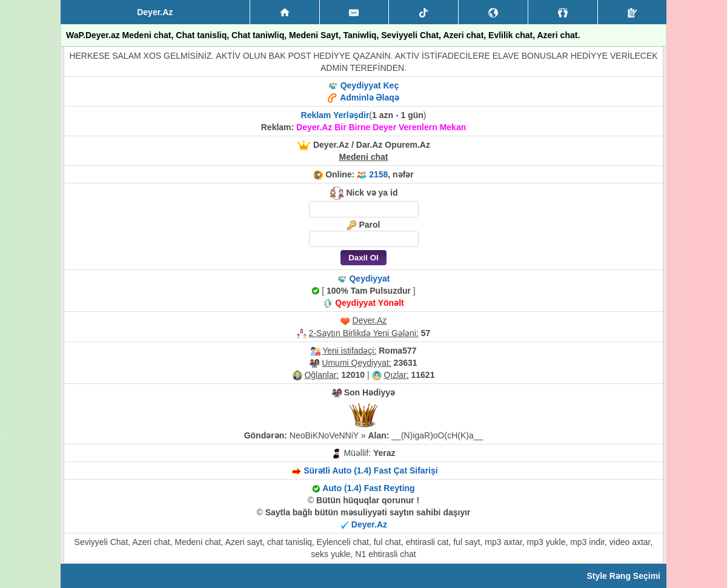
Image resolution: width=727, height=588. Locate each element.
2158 (378, 174)
